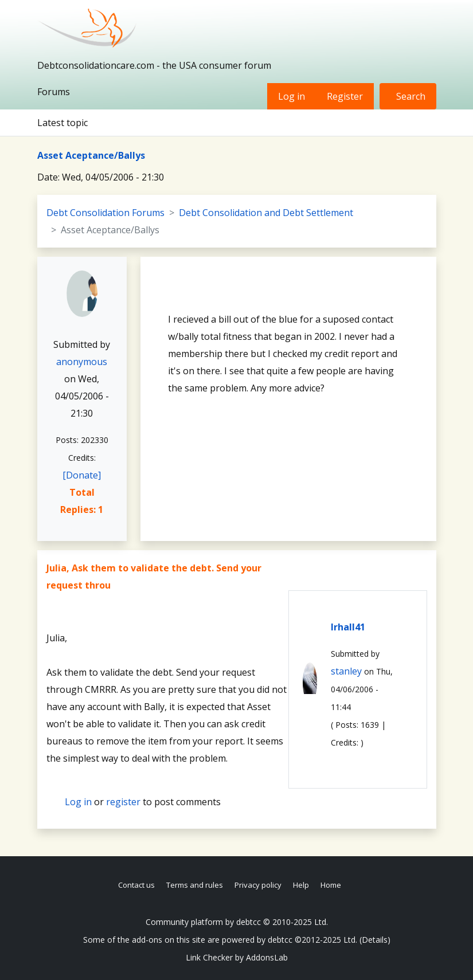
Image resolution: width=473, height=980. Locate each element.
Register (345, 96)
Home (331, 885)
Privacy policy (258, 885)
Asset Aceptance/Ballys (91, 155)
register (123, 802)
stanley (346, 671)
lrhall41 (348, 627)
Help (301, 885)
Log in (292, 96)
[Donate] (82, 475)
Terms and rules (195, 885)
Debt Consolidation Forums (105, 213)
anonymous (82, 362)
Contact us (136, 885)
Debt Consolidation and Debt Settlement (266, 213)
